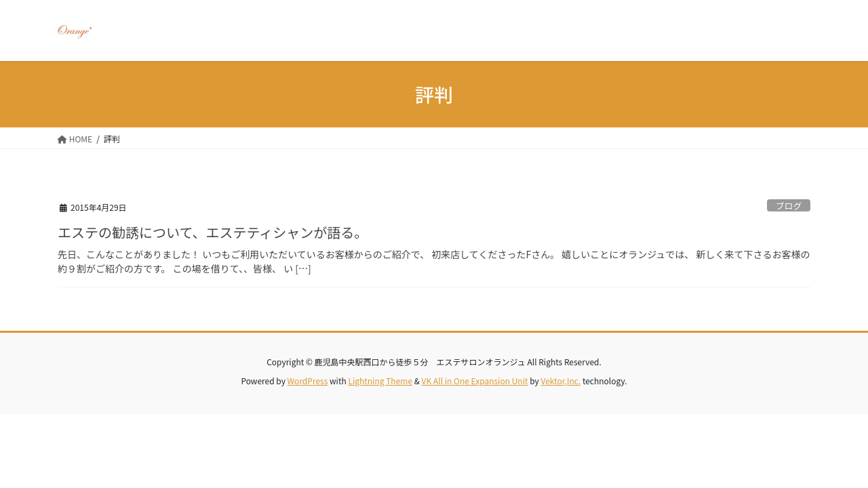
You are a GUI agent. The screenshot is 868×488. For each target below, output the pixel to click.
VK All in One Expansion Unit (475, 381)
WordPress (308, 381)
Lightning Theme (380, 381)
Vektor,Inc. (560, 381)
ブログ (789, 206)
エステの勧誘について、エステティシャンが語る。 (213, 232)
